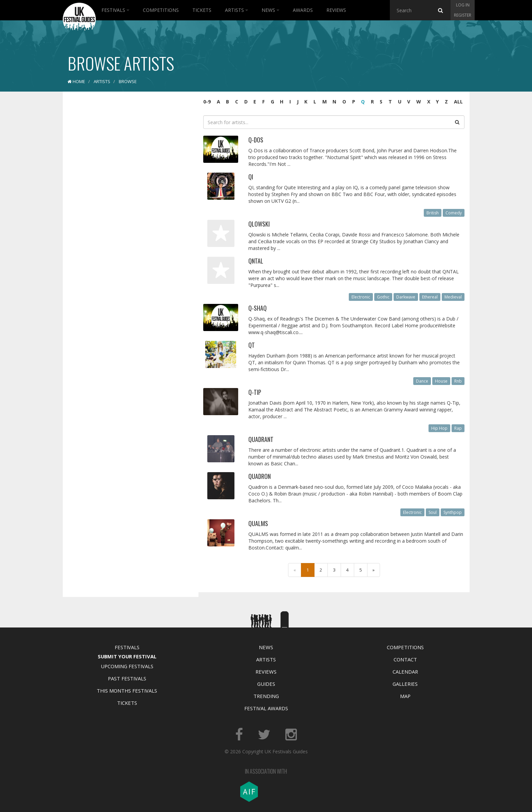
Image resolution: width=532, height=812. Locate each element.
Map (405, 696)
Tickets (202, 10)
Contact (405, 659)
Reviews (336, 10)
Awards (303, 10)
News (270, 10)
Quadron (260, 476)
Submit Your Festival (127, 656)
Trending (266, 696)
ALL (458, 102)
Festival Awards (266, 708)
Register (463, 15)
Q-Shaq (258, 308)
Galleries (405, 684)
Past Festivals (127, 678)
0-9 (207, 102)
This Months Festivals (127, 691)
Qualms (258, 523)
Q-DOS (256, 140)
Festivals (115, 10)
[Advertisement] (126, 204)
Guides (266, 684)
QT (252, 345)
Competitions (161, 10)
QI (251, 177)
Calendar (405, 672)
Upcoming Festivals (127, 666)
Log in (463, 5)
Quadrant (261, 439)
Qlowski (259, 224)
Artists (236, 10)
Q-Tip (255, 392)
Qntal (256, 261)
